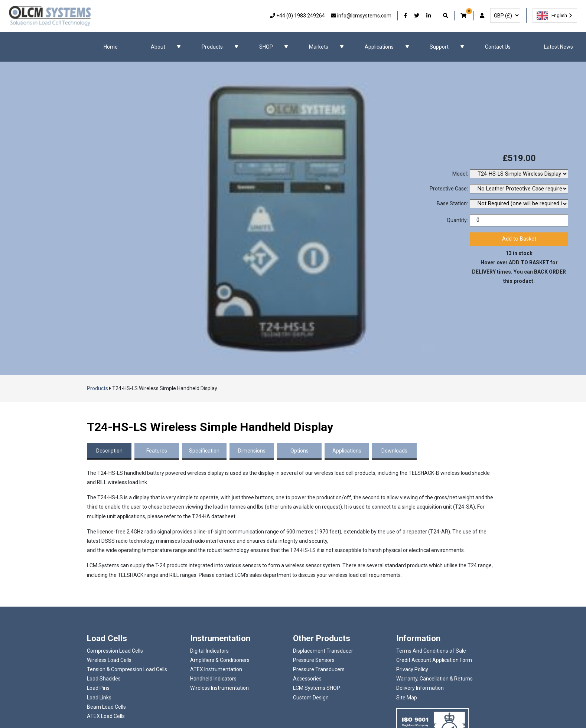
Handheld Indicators (213, 679)
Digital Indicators (209, 651)
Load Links (99, 698)
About (158, 47)
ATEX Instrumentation (216, 669)
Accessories (307, 679)
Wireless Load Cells (109, 660)
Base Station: (452, 203)
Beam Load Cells (106, 707)
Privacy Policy (412, 669)
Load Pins (98, 688)
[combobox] (555, 15)
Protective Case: (449, 189)
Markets (319, 47)
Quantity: (457, 220)
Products (212, 47)
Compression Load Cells (115, 651)
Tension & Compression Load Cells (127, 669)
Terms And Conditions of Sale (431, 651)
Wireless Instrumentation (219, 688)
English (552, 16)
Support (439, 47)
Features (157, 451)
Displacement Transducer (323, 651)
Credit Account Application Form (434, 660)
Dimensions (252, 451)
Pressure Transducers (319, 669)
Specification (204, 451)
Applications (379, 47)
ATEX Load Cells (106, 716)
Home (111, 47)
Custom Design (311, 698)
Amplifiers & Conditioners (220, 660)
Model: (460, 174)
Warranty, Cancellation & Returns (434, 679)
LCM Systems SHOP (317, 688)
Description (109, 451)
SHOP (266, 47)
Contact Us (498, 47)
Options (299, 451)
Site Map (407, 698)
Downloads (394, 451)
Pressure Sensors (314, 660)
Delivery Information (420, 688)
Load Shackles (104, 679)
